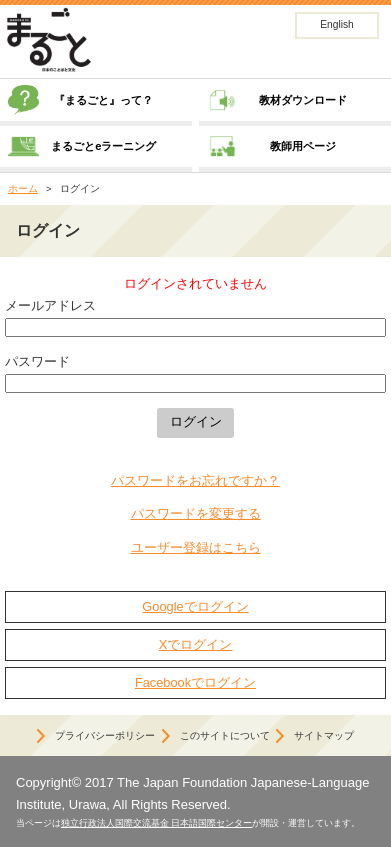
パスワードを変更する (196, 513)
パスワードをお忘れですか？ (195, 480)
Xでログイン (196, 644)
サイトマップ (324, 735)
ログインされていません (195, 283)
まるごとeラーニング (103, 146)
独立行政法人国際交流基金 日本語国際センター (156, 823)
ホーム (23, 188)
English (337, 24)
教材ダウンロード (303, 100)
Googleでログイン (195, 606)
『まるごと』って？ (103, 100)
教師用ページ (303, 146)
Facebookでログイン (195, 682)
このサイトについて (225, 735)
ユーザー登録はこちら (196, 547)
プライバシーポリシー (105, 735)
